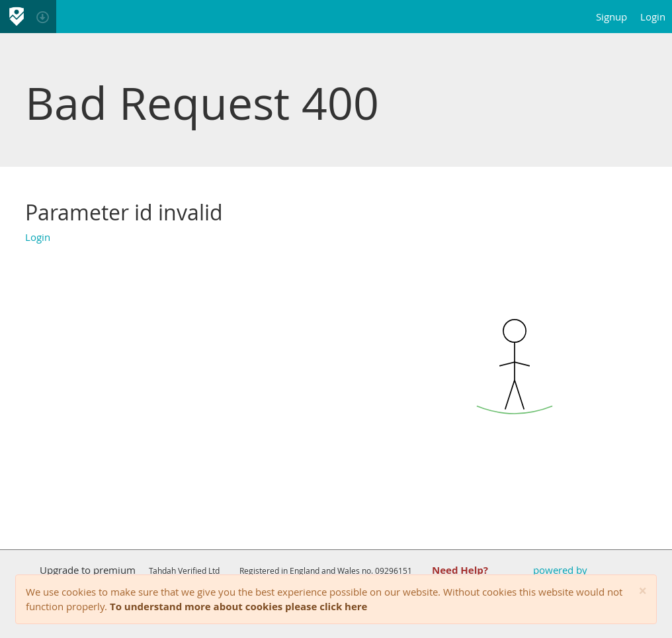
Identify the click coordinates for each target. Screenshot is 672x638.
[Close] (643, 591)
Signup (611, 17)
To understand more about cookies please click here (238, 606)
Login (653, 17)
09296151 (394, 570)
